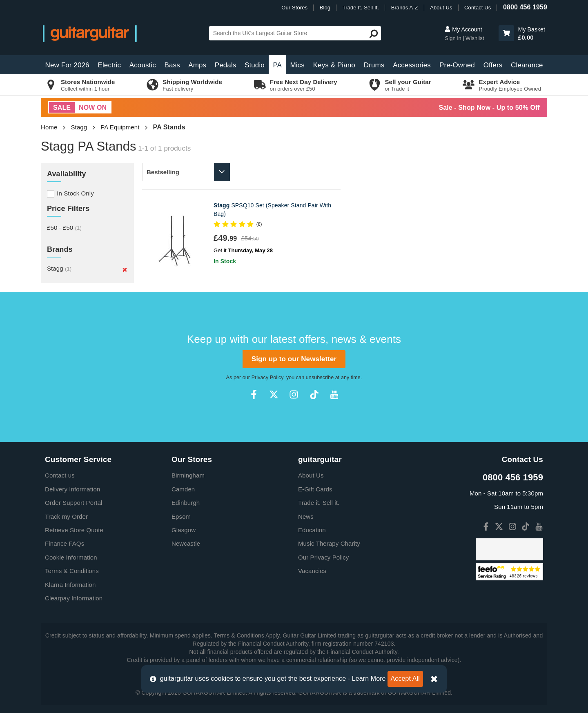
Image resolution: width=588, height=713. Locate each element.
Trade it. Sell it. (319, 503)
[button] (506, 33)
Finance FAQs (65, 543)
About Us (441, 8)
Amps (197, 65)
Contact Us (478, 8)
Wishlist (475, 38)
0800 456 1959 (525, 7)
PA (277, 65)
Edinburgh (186, 503)
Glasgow (184, 530)
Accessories (412, 65)
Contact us (60, 475)
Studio (255, 65)
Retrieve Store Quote (74, 530)
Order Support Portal (73, 503)
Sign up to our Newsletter (294, 359)
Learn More (369, 679)
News (306, 516)
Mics (297, 65)
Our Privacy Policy (323, 557)
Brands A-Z (405, 8)
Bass (172, 65)
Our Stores (294, 8)
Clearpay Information (74, 598)
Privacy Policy (267, 378)
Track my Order (66, 516)
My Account (463, 29)
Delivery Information (72, 489)
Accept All (405, 679)
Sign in (454, 38)
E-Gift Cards (315, 489)
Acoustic (143, 65)
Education (312, 530)
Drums (374, 65)
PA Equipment (120, 127)
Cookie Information (71, 557)
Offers (493, 65)
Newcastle (186, 543)
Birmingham (188, 475)
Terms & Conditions (72, 571)
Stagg (79, 127)
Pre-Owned (457, 65)
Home (49, 127)
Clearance (527, 65)
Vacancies (312, 571)
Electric (110, 65)
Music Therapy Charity (329, 543)
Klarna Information (70, 585)
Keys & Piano (334, 65)
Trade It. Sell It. (361, 8)
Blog (325, 8)
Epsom (181, 516)
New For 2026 (67, 65)
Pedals (226, 65)
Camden (183, 489)
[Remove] (125, 269)
